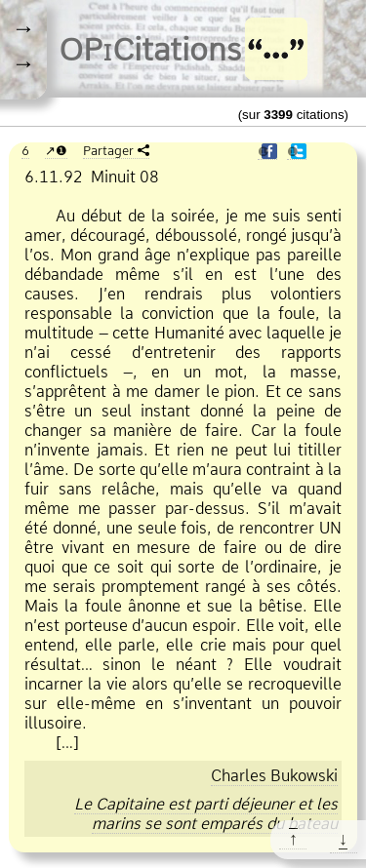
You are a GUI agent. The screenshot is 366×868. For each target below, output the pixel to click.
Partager (108, 150)
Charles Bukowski (274, 775)
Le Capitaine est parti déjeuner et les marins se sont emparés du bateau (206, 813)
